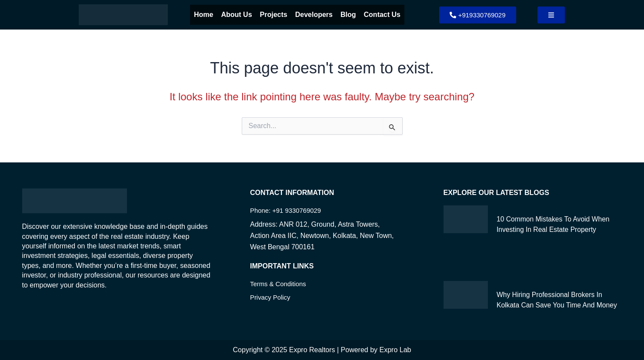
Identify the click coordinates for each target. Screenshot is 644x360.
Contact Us (382, 15)
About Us (236, 15)
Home (204, 15)
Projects (274, 15)
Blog (348, 15)
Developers (314, 15)
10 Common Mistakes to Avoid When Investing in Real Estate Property (550, 229)
